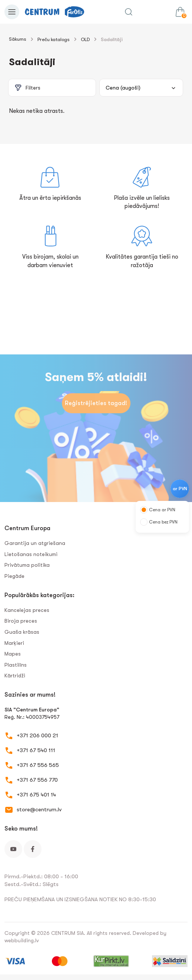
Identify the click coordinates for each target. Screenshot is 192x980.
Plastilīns (16, 665)
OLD (85, 39)
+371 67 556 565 (38, 765)
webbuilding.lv (22, 940)
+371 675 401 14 (36, 795)
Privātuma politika (27, 565)
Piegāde (14, 576)
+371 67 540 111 (36, 750)
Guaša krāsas (22, 632)
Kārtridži (15, 676)
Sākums (18, 39)
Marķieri (14, 643)
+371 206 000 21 (37, 735)
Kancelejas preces (27, 610)
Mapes (13, 654)
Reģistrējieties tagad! (96, 403)
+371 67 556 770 (37, 780)
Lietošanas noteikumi (31, 554)
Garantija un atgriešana (35, 543)
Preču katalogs (54, 39)
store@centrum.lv (39, 809)
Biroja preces (21, 621)
